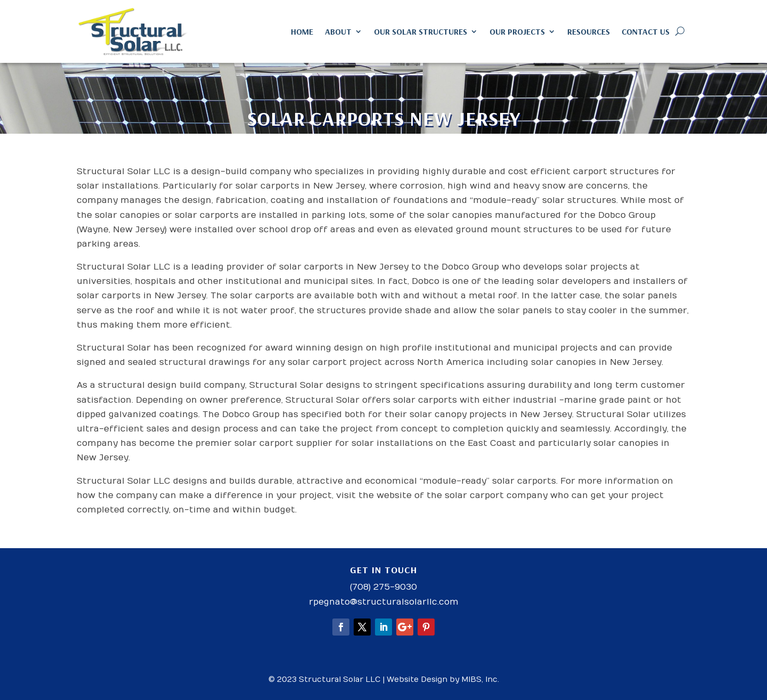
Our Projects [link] (517, 31)
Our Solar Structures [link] (421, 31)
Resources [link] (589, 31)
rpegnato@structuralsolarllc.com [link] (384, 602)
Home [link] (302, 31)
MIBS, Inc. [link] (480, 679)
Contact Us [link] (646, 31)
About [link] (338, 31)
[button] (341, 627)
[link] (133, 31)
